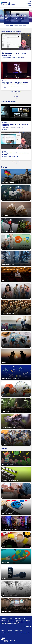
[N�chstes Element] (29, 17)
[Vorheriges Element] (3, 17)
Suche (29, 1)
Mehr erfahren (25, 626)
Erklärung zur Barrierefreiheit (9, 633)
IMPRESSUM (10, 631)
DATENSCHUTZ (18, 631)
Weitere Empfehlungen (16, 162)
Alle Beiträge (16, 97)
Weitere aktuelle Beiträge (16, 92)
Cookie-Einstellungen (25, 633)
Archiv (29, 5)
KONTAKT (3, 631)
